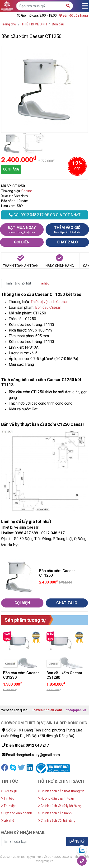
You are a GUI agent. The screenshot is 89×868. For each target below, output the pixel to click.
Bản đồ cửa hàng (74, 15)
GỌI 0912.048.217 (45, 215)
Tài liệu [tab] (44, 283)
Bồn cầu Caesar (48, 307)
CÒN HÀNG (11, 169)
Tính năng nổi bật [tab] (18, 283)
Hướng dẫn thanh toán (56, 798)
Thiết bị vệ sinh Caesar (49, 302)
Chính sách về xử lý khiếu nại (60, 806)
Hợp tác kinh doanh (17, 813)
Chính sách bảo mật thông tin (61, 791)
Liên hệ (8, 821)
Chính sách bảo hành (55, 813)
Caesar (27, 191)
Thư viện (9, 806)
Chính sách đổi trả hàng (57, 821)
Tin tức (8, 798)
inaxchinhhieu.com (47, 710)
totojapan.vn (76, 710)
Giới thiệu (9, 791)
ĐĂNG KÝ (77, 841)
